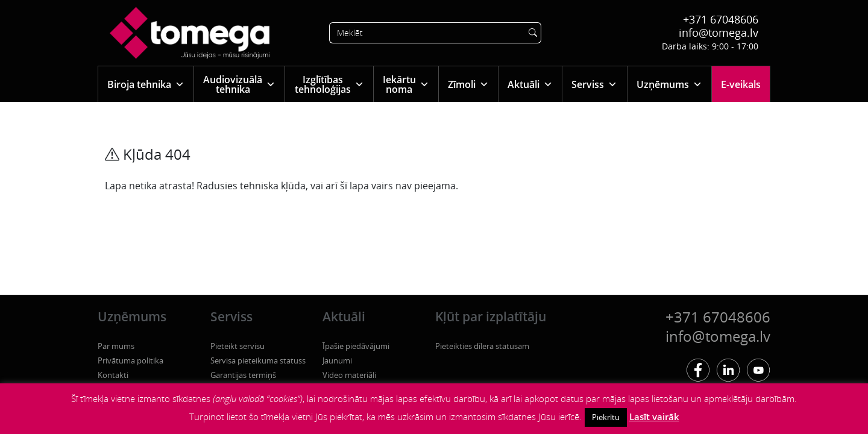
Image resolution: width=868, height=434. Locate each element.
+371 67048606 (721, 19)
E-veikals (741, 84)
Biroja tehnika (146, 84)
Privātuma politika (131, 360)
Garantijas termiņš (243, 375)
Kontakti (113, 375)
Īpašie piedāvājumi (356, 346)
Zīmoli (468, 84)
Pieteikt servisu (237, 346)
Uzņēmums (669, 84)
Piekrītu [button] (606, 417)
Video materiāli (349, 375)
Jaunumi (337, 360)
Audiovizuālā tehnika (239, 84)
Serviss (594, 84)
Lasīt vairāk (654, 417)
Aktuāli (530, 84)
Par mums (116, 346)
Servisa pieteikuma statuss (258, 360)
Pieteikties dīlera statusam (482, 346)
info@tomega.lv (719, 33)
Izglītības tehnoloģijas (329, 84)
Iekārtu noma (406, 84)
